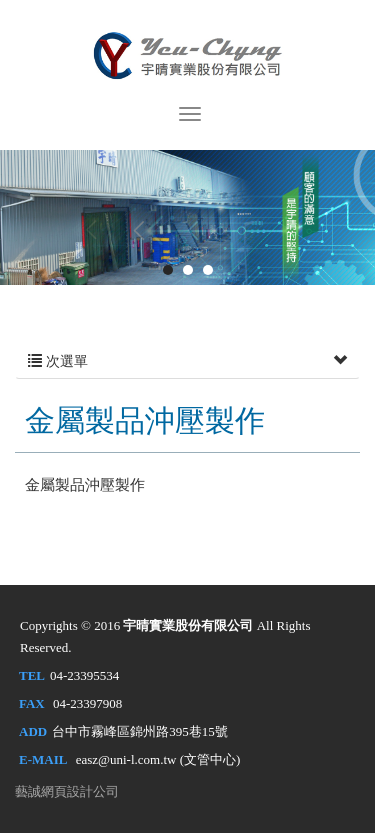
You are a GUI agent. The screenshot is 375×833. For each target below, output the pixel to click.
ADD (33, 731)
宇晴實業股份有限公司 (188, 53)
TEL (32, 675)
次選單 (187, 362)
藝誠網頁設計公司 (67, 791)
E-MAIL (43, 759)
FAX (32, 703)
